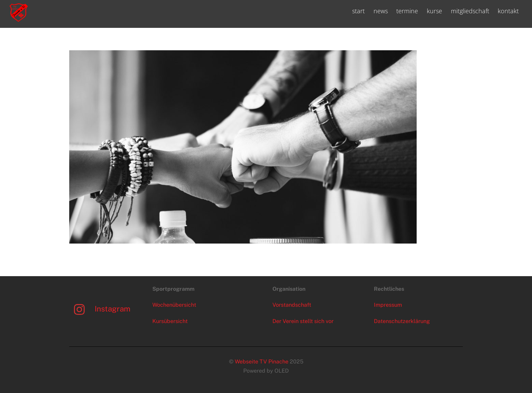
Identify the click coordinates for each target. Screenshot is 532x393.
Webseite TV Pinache (262, 362)
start (358, 11)
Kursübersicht (170, 321)
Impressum (388, 305)
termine (407, 11)
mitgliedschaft (470, 11)
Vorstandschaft (292, 305)
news (381, 11)
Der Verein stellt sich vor (303, 321)
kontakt (508, 11)
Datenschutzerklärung (402, 321)
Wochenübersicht (174, 305)
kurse (434, 11)
